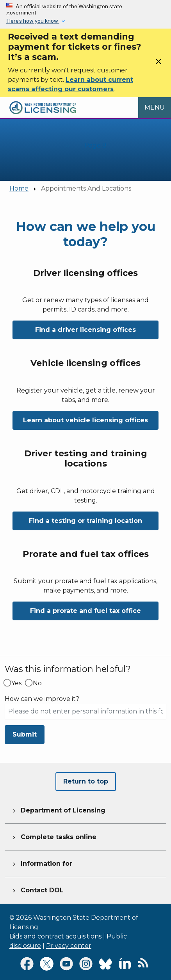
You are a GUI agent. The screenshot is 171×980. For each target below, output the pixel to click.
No (37, 683)
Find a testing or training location (85, 521)
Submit (25, 734)
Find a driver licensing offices (85, 330)
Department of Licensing (58, 809)
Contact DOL (37, 889)
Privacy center (69, 946)
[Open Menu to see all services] (155, 108)
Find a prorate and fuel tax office (85, 611)
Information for (42, 863)
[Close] (159, 64)
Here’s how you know (33, 21)
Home (19, 188)
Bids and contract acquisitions (55, 936)
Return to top (86, 781)
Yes (16, 683)
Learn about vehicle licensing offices (85, 420)
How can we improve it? (42, 699)
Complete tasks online (54, 836)
